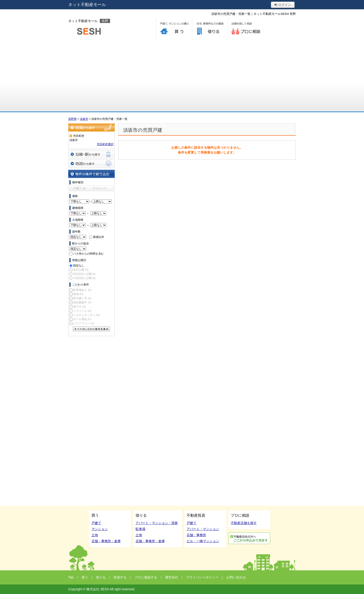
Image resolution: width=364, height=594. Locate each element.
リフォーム (82, 311)
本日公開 (81, 270)
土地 (95, 535)
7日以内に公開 (84, 278)
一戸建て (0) (78, 188)
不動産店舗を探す (244, 523)
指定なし (79, 266)
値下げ (79, 307)
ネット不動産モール (87, 5)
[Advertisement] (182, 77)
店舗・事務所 (196, 535)
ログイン (283, 5)
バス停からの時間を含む (88, 254)
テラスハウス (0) (100, 189)
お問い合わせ (236, 577)
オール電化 (82, 319)
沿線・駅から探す (91, 154)
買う (174, 30)
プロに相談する (246, 30)
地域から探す (91, 127)
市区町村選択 (105, 144)
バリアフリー (83, 323)
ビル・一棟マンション (203, 541)
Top (71, 577)
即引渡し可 (82, 298)
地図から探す (91, 163)
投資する (120, 577)
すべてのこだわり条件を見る (91, 329)
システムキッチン (86, 315)
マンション (100, 529)
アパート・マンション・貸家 (157, 523)
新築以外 (99, 237)
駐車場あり (82, 290)
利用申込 (249, 538)
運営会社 (172, 577)
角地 (78, 294)
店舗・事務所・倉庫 (106, 541)
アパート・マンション (203, 529)
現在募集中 (82, 302)
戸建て (96, 523)
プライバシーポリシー (202, 577)
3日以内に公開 (84, 274)
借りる (210, 30)
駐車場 (140, 529)
